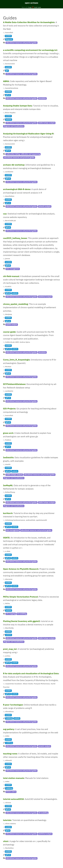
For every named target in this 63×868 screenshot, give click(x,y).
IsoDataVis (8, 457)
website (9, 119)
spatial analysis (12, 325)
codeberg (9, 718)
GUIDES (8, 36)
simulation (42, 98)
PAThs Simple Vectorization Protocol (21, 597)
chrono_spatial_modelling (16, 304)
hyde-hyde (37, 7)
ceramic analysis (45, 746)
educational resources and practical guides (21, 43)
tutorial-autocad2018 (13, 799)
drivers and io (11, 792)
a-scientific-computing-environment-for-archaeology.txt (30, 50)
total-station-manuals (14, 778)
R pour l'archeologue (13, 705)
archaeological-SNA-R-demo (17, 189)
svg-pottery (9, 729)
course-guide (9, 332)
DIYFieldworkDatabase (14, 384)
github (8, 95)
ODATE (6, 538)
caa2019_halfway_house (15, 238)
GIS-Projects (9, 409)
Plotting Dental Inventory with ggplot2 (22, 621)
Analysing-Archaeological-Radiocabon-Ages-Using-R (28, 134)
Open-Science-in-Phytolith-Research (21, 569)
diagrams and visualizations (14, 126)
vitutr (6, 841)
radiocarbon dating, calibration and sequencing (23, 154)
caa (5, 214)
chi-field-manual (11, 276)
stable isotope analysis (47, 123)
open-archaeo (31, 3)
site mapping (11, 614)
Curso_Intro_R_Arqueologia (16, 360)
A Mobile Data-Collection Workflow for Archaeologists (29, 22)
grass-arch (8, 433)
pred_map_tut (10, 649)
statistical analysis (45, 297)
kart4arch (8, 513)
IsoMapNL (8, 485)
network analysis (45, 206)
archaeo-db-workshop (14, 165)
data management (13, 269)
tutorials (7, 820)
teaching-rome (10, 754)
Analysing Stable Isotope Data (18, 106)
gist (7, 71)
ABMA (6, 81)
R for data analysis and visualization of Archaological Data (31, 673)
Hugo (30, 7)
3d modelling (22, 614)
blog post (9, 39)
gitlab (8, 830)
